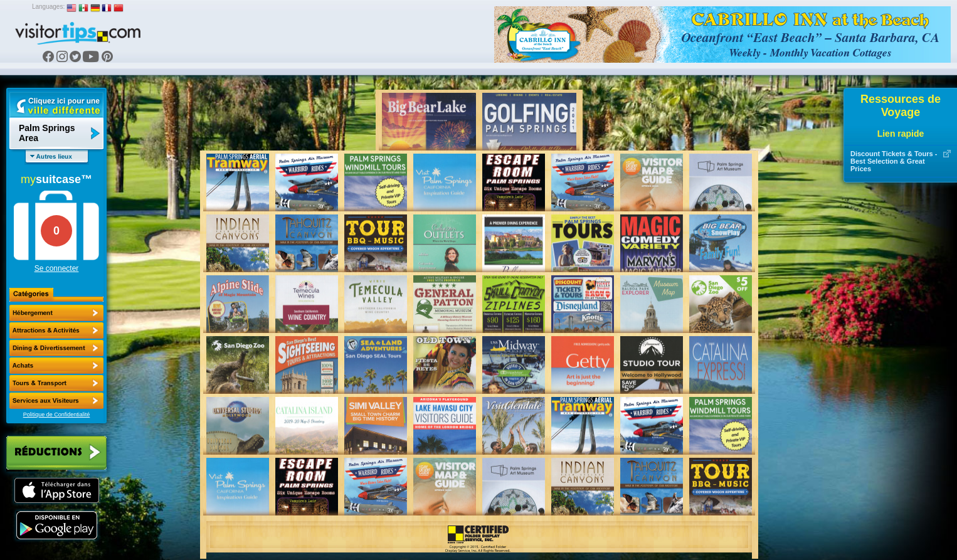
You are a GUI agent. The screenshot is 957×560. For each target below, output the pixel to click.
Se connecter (57, 268)
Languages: (48, 7)
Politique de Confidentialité (57, 415)
